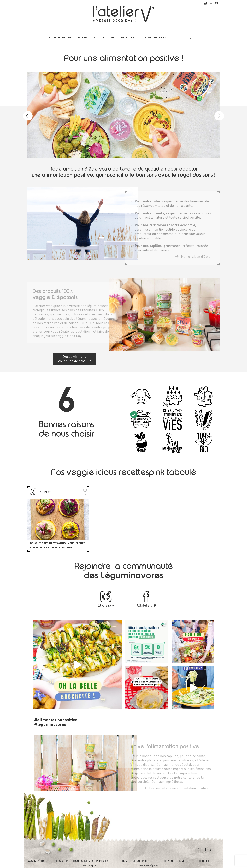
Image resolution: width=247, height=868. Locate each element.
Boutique (108, 38)
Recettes (128, 38)
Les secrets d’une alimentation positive (83, 861)
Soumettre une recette (137, 861)
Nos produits (87, 38)
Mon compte (89, 866)
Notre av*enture (60, 38)
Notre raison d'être (193, 255)
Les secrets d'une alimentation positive (176, 786)
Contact (205, 861)
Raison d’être (36, 861)
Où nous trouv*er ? (154, 38)
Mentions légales (149, 866)
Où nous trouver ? (176, 861)
